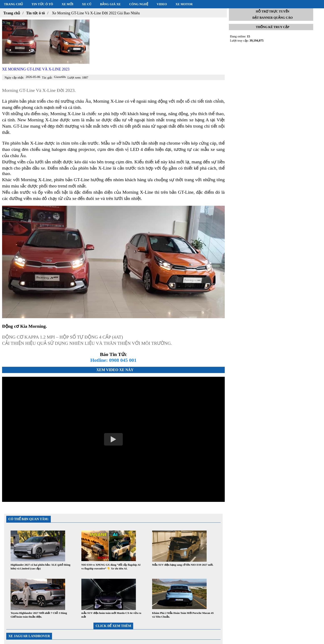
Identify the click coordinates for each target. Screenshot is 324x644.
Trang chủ (13, 4)
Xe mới (68, 4)
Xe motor (184, 4)
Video (162, 4)
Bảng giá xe (110, 4)
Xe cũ (87, 4)
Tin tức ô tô (42, 4)
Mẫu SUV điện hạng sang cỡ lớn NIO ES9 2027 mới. (183, 565)
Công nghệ (139, 4)
